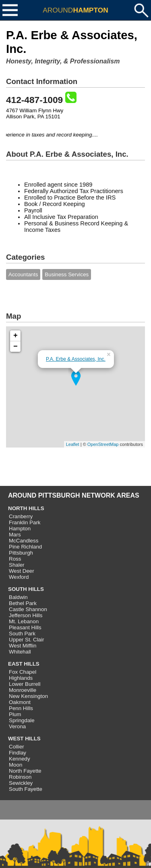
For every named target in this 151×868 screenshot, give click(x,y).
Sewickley (21, 783)
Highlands (21, 678)
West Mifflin (23, 646)
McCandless (24, 541)
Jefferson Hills (26, 615)
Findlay (18, 753)
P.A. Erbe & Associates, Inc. (76, 359)
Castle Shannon (28, 609)
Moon (16, 765)
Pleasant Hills (25, 627)
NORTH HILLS (26, 508)
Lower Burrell (25, 684)
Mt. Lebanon (24, 621)
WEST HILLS (24, 739)
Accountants (23, 274)
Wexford (19, 577)
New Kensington (28, 696)
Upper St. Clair (26, 640)
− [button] (16, 347)
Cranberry (21, 516)
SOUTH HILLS (26, 589)
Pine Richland (25, 547)
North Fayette (25, 771)
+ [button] (16, 336)
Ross (15, 559)
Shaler (17, 565)
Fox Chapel (23, 672)
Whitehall (20, 652)
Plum (15, 714)
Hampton (20, 529)
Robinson (20, 777)
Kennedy (20, 759)
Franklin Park (25, 522)
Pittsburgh (21, 553)
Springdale (22, 720)
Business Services (67, 274)
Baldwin (18, 597)
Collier (17, 747)
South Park (22, 634)
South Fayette (26, 789)
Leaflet (73, 444)
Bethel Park (23, 603)
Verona (17, 726)
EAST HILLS (24, 664)
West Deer (22, 571)
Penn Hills (21, 708)
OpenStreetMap (103, 444)
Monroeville (23, 690)
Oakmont (20, 702)
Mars (15, 535)
